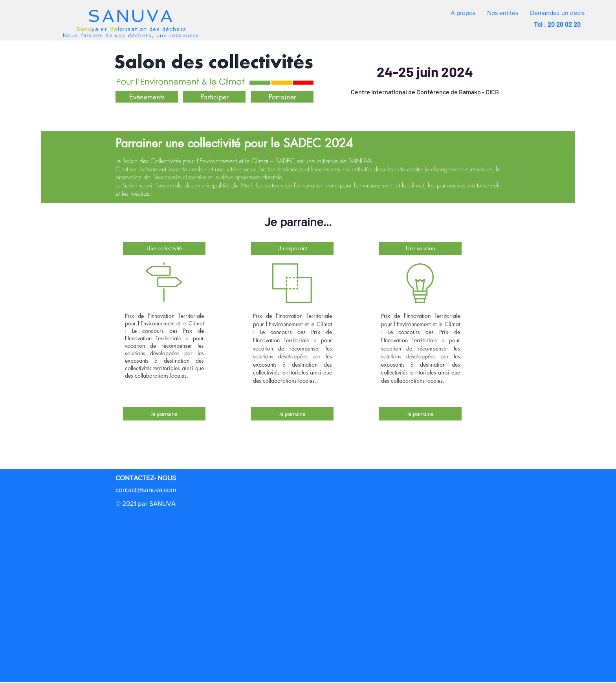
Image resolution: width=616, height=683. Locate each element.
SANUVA (131, 16)
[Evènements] (147, 97)
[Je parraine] (164, 414)
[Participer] (214, 97)
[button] (557, 13)
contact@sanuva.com (146, 489)
